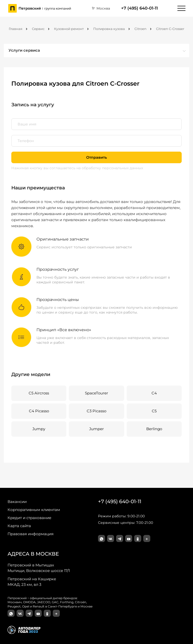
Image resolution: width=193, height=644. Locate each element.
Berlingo (154, 429)
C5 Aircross (39, 393)
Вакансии (17, 502)
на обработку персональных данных (110, 168)
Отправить (97, 157)
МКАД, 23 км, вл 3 (32, 582)
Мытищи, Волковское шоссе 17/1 (39, 568)
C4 (154, 393)
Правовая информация (31, 534)
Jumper (96, 429)
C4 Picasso (39, 411)
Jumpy (39, 429)
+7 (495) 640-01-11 (139, 8)
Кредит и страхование (29, 518)
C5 (154, 411)
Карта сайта (19, 526)
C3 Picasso (96, 411)
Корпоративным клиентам (34, 510)
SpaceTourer (96, 393)
